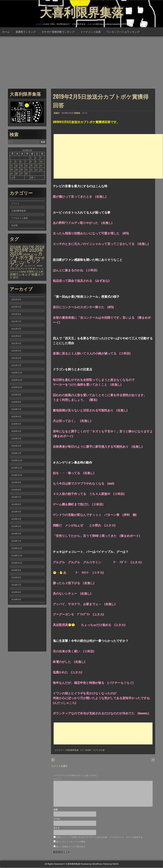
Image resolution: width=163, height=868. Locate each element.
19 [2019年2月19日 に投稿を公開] (16, 170)
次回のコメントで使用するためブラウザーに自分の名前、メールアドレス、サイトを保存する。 (100, 838)
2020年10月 (17, 388)
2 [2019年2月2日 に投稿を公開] (36, 158)
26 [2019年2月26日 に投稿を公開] (16, 174)
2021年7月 (16, 322)
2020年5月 (16, 424)
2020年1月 (16, 453)
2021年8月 (16, 314)
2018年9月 (16, 571)
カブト (85, 113)
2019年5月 (16, 512)
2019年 (88, 750)
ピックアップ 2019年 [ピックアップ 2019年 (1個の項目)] (34, 266)
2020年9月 (16, 395)
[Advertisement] (81, 62)
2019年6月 (16, 505)
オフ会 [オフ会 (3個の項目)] (34, 255)
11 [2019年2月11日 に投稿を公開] (11, 166)
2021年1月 (16, 366)
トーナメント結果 (91, 32)
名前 (56, 811)
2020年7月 (16, 410)
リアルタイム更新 (20, 218)
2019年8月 (16, 490)
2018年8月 (16, 578)
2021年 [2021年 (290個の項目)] (16, 254)
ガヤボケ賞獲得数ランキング (58, 32)
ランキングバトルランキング (123, 32)
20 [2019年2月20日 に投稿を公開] (21, 170)
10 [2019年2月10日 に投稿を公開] (41, 162)
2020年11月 (17, 380)
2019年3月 (16, 527)
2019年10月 (17, 475)
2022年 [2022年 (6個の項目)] (27, 255)
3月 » (33, 178)
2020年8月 (16, 402)
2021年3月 (16, 351)
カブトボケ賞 (99, 750)
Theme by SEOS (111, 865)
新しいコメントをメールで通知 (71, 843)
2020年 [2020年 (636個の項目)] (36, 251)
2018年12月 (17, 549)
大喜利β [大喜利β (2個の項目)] (23, 272)
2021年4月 (16, 344)
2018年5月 (16, 600)
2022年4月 (16, 307)
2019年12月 (17, 461)
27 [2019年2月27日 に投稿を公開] (21, 174)
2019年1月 (16, 541)
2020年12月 (17, 373)
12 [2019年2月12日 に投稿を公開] (16, 166)
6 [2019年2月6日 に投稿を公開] (21, 162)
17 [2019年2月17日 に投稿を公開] (41, 166)
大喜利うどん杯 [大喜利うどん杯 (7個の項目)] (35, 272)
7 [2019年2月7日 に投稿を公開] (26, 162)
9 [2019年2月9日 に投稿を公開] (36, 162)
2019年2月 (16, 534)
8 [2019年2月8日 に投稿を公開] (31, 162)
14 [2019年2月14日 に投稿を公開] (26, 166)
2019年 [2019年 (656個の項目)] (22, 251)
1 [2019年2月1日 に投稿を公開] (31, 158)
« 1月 (13, 178)
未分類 (14, 226)
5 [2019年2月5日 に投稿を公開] (16, 162)
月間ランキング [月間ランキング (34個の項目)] (20, 275)
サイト (57, 829)
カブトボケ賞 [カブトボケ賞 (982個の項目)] (26, 256)
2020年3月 (16, 439)
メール (57, 820)
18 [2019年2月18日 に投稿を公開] (11, 170)
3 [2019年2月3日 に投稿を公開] (41, 158)
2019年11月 (17, 468)
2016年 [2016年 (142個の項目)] (16, 247)
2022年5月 (16, 300)
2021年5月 (16, 336)
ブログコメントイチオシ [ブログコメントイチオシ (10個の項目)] (24, 269)
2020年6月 (16, 417)
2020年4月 (16, 432)
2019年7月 (16, 497)
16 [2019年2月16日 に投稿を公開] (36, 166)
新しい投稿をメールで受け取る (71, 848)
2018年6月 (16, 592)
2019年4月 (16, 519)
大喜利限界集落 (81, 11)
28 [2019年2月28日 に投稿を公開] (26, 174)
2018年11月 (17, 556)
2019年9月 (16, 483)
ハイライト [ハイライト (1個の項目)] (22, 262)
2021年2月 (16, 358)
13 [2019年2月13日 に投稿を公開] (21, 166)
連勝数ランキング (26, 32)
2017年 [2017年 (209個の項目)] (28, 247)
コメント (58, 780)
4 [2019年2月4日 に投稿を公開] (11, 162)
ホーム (6, 32)
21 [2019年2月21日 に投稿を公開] (26, 170)
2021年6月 (16, 329)
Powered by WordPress (91, 865)
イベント (15, 204)
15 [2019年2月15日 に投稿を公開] (31, 166)
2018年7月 (16, 585)
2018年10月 (17, 563)
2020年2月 (16, 446)
